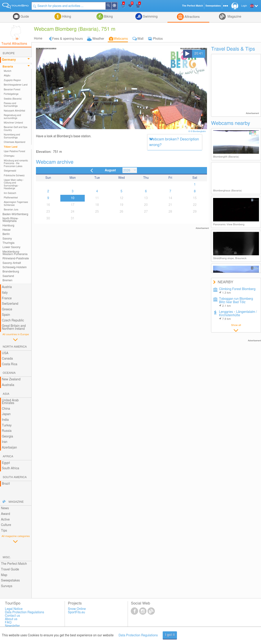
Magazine (234, 17)
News (5, 508)
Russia (7, 431)
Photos (158, 39)
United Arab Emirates (10, 402)
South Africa (11, 468)
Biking (108, 17)
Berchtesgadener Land (16, 85)
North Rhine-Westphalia (11, 220)
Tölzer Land (11, 147)
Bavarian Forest (12, 90)
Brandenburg (11, 272)
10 (73, 198)
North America (15, 347)
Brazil (6, 484)
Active (5, 520)
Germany (9, 60)
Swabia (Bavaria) (13, 99)
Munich (8, 71)
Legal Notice (14, 609)
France (7, 298)
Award (5, 514)
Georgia (7, 437)
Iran (5, 442)
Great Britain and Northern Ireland (14, 327)
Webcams (121, 39)
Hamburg (8, 226)
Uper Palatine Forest (15, 151)
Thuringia (8, 243)
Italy (5, 293)
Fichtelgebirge (11, 94)
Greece (7, 309)
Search (111, 6)
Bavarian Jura (11, 210)
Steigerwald (10, 171)
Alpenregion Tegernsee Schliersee (16, 204)
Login (244, 6)
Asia (6, 394)
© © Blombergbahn (198, 131)
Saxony (7, 239)
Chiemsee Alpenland (15, 142)
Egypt (6, 463)
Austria (7, 287)
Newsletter (13, 626)
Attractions (192, 17)
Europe (9, 53)
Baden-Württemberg (15, 214)
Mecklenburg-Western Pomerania (15, 253)
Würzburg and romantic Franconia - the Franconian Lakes (16, 164)
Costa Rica (9, 364)
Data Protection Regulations (138, 635)
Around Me (117, 6)
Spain (6, 315)
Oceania (9, 373)
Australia (8, 385)
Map (4, 575)
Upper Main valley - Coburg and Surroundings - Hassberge (14, 184)
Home (38, 39)
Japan (6, 414)
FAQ (8, 623)
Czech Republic (13, 321)
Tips (4, 531)
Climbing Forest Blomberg (237, 291)
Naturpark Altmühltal (14, 111)
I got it (170, 635)
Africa (8, 457)
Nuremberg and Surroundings (12, 136)
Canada (7, 359)
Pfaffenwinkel (11, 198)
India (5, 420)
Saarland (8, 276)
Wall (140, 39)
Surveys (7, 586)
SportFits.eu (77, 612)
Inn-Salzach (10, 193)
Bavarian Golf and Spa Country (16, 129)
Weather (98, 39)
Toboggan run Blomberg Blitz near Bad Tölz (236, 302)
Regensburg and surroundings (12, 117)
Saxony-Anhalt (12, 263)
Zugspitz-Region (12, 80)
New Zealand (11, 379)
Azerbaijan (9, 448)
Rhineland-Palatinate (16, 259)
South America (15, 477)
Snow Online (77, 609)
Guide (24, 17)
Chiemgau (9, 156)
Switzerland (10, 304)
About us (11, 619)
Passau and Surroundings (11, 105)
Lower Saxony (11, 247)
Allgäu (7, 76)
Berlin (6, 234)
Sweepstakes (10, 581)
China (6, 409)
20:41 (199, 54)
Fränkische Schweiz (14, 176)
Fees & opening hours (68, 39)
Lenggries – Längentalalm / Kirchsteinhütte (238, 315)
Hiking (66, 17)
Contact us (13, 616)
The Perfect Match (14, 564)
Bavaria (8, 67)
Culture (6, 525)
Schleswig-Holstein (15, 267)
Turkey (7, 425)
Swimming (150, 17)
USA (5, 353)
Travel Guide (10, 570)
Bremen (7, 280)
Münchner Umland (13, 123)
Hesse (7, 230)
